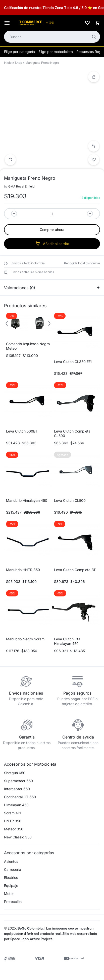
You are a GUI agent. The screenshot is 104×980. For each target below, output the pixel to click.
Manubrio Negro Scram (25, 639)
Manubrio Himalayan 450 (27, 500)
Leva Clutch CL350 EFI (73, 362)
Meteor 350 (14, 829)
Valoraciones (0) (52, 288)
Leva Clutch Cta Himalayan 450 (67, 641)
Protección (13, 902)
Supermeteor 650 (18, 781)
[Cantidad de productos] (52, 214)
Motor (9, 894)
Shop (18, 63)
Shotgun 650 (15, 773)
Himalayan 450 (16, 805)
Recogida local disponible (82, 263)
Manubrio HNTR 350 (23, 570)
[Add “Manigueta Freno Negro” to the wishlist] (94, 160)
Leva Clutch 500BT (22, 431)
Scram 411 (12, 813)
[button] (94, 146)
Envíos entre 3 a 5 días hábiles (33, 272)
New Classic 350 (18, 837)
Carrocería (13, 870)
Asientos (11, 862)
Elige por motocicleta (56, 52)
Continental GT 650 (20, 797)
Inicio (8, 63)
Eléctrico (11, 878)
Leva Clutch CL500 (70, 500)
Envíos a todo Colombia (28, 263)
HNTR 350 (13, 821)
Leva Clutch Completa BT (75, 570)
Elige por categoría (19, 52)
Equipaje (11, 886)
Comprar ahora (52, 230)
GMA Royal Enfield (21, 186)
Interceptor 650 (17, 789)
